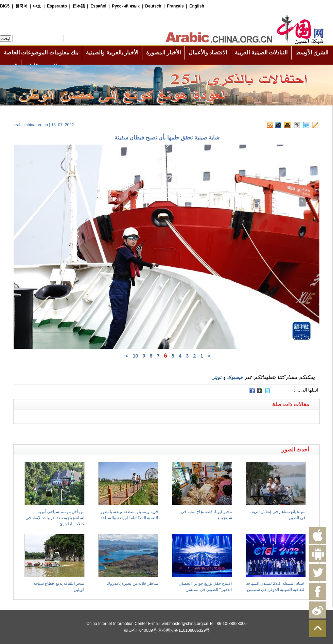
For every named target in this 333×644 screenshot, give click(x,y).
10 (135, 356)
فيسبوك (235, 377)
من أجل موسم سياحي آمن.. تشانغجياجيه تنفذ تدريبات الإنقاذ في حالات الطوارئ (55, 518)
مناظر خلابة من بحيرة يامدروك (132, 583)
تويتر (217, 377)
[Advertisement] (90, 432)
